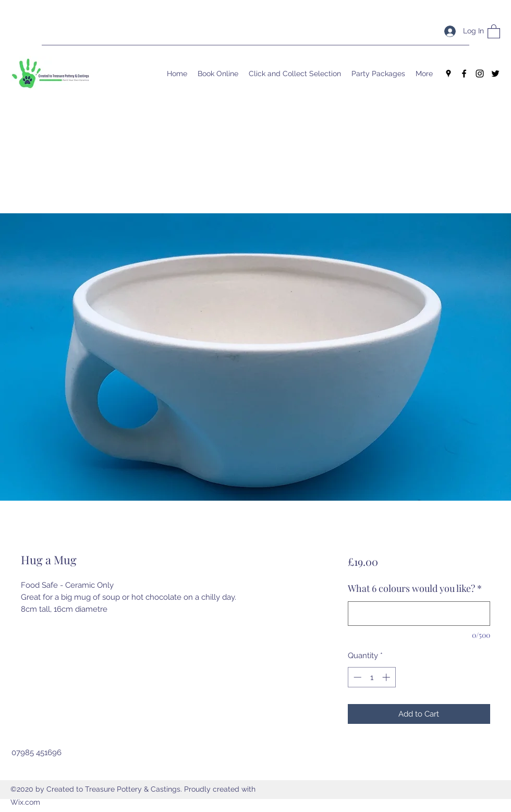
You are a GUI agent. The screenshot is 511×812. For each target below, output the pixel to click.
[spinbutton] (372, 677)
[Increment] (387, 677)
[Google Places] (448, 74)
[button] (494, 31)
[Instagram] (480, 74)
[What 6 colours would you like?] (419, 614)
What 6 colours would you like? (415, 588)
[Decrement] (356, 677)
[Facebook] (464, 74)
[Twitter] (495, 74)
